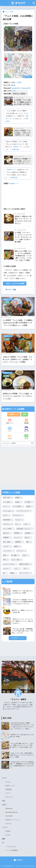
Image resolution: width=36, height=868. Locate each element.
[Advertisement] (18, 468)
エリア (10, 429)
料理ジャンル (10, 421)
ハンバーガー (9, 551)
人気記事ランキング (18, 638)
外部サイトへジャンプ (20, 91)
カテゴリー (10, 797)
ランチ (4, 778)
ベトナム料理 (18, 507)
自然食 (19, 502)
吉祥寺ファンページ (13, 820)
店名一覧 (26, 429)
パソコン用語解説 (12, 850)
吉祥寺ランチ (18, 147)
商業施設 (26, 421)
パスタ (27, 524)
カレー (7, 507)
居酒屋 (19, 498)
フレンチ (19, 520)
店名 (12, 12)
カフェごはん (9, 511)
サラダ (7, 515)
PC (3, 843)
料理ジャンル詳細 (12, 492)
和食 (6, 555)
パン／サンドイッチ (24, 511)
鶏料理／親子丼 (25, 564)
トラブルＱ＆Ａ (11, 847)
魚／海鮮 (15, 555)
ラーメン (18, 538)
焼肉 (29, 542)
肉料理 (17, 547)
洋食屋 (30, 507)
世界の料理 (8, 520)
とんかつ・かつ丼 (10, 564)
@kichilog (9, 809)
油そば (28, 538)
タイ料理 (18, 82)
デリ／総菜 (8, 502)
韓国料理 (19, 542)
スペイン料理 (9, 529)
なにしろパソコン (23, 705)
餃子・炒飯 (8, 542)
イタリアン (8, 524)
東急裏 (13, 85)
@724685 (9, 816)
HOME (18, 860)
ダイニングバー (26, 573)
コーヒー (5, 827)
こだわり (10, 437)
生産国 (8, 831)
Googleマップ (14, 183)
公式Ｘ (4, 805)
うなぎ (26, 555)
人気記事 (8, 582)
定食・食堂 (8, 498)
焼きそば (7, 533)
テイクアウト (18, 515)
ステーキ (7, 547)
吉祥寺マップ (14, 414)
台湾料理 (29, 533)
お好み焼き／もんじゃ (25, 529)
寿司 (6, 560)
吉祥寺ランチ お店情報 (14, 409)
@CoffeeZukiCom (12, 812)
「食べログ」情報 (10, 290)
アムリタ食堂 (18, 314)
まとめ (26, 437)
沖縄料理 (7, 538)
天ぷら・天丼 (17, 560)
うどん (17, 569)
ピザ (18, 524)
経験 (4, 839)
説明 (25, 414)
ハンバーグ (21, 551)
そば (26, 569)
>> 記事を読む (15, 149)
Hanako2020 (26, 88)
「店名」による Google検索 (15, 283)
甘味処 (13, 573)
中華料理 (18, 533)
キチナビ (9, 824)
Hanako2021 (16, 88)
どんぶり (7, 569)
